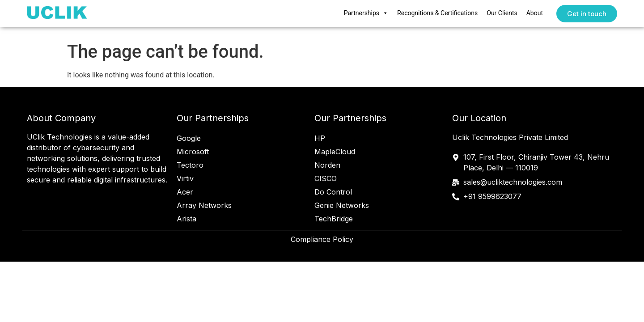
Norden (327, 165)
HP (320, 138)
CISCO (326, 178)
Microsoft (193, 152)
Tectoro (190, 165)
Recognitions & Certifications (437, 13)
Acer (185, 192)
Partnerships (366, 13)
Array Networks (204, 205)
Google (189, 138)
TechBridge (334, 219)
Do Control (333, 192)
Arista (186, 219)
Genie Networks (342, 205)
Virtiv (185, 178)
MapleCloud (335, 152)
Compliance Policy (322, 239)
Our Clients (502, 13)
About (535, 13)
